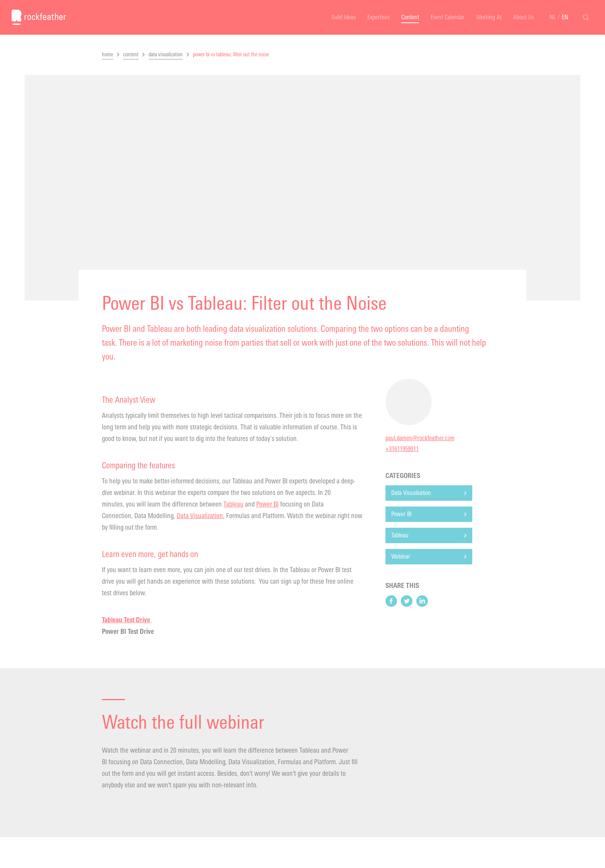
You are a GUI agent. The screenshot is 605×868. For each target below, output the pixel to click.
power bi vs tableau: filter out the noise (231, 55)
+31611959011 (402, 449)
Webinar (401, 556)
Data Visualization (200, 516)
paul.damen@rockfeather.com (420, 438)
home (107, 55)
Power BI (267, 504)
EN (565, 17)
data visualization (166, 55)
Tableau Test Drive (127, 620)
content (131, 55)
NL (553, 17)
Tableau (233, 504)
